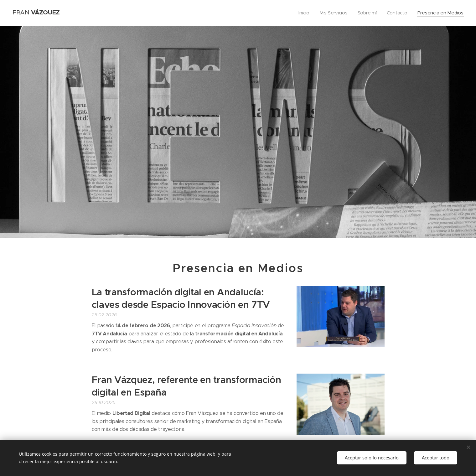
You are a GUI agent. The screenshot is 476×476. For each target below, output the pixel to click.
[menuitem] (302, 13)
